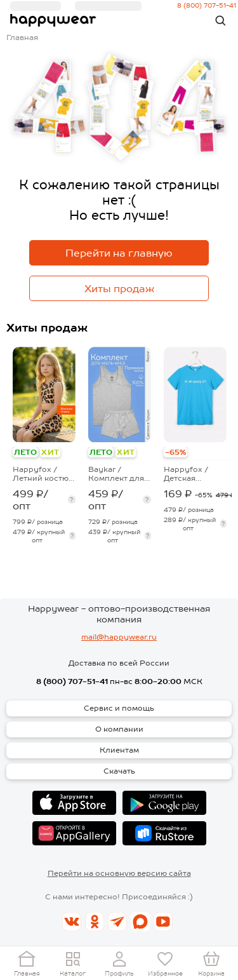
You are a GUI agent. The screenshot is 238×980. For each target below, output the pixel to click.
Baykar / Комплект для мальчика (116, 474)
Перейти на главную (119, 253)
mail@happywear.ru (119, 637)
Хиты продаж (119, 289)
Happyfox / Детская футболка (186, 474)
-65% (175, 452)
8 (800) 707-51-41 (72, 681)
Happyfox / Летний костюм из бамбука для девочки (43, 474)
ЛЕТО (25, 452)
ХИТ (50, 452)
